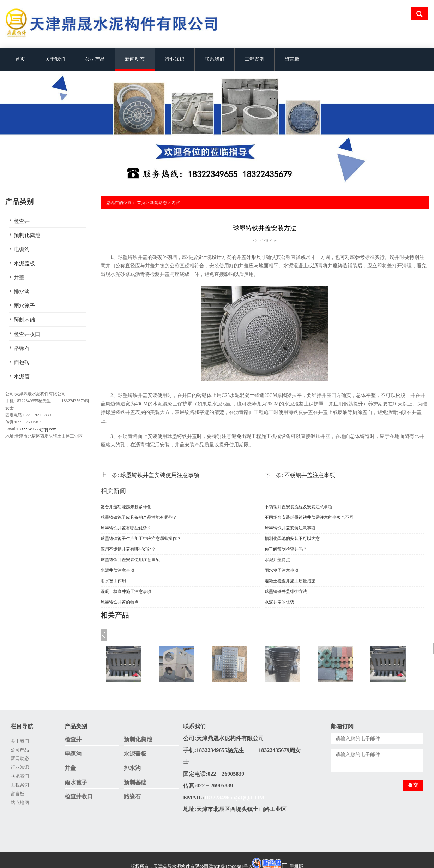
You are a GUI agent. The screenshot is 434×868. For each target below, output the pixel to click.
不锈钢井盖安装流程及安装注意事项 (299, 507)
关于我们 (55, 59)
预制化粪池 (27, 235)
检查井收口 (27, 334)
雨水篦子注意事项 (282, 570)
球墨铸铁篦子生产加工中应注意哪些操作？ (141, 539)
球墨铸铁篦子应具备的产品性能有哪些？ (139, 517)
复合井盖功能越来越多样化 (126, 507)
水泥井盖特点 (277, 560)
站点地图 (20, 802)
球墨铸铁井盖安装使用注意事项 (160, 475)
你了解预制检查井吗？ (286, 549)
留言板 (292, 59)
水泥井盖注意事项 (117, 570)
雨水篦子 (24, 306)
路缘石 (22, 348)
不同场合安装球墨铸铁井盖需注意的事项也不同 (309, 517)
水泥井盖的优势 (279, 602)
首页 (20, 59)
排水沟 (22, 292)
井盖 (19, 278)
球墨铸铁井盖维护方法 (286, 591)
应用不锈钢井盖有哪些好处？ (128, 549)
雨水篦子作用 (113, 581)
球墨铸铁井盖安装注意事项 (290, 528)
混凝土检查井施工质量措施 (290, 581)
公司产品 (95, 59)
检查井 (22, 221)
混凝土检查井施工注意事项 (126, 591)
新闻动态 (135, 59)
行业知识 (175, 59)
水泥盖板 (24, 263)
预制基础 (24, 320)
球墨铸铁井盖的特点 (120, 602)
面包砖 (22, 362)
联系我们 (215, 59)
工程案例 (254, 59)
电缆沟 (22, 249)
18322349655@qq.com (37, 429)
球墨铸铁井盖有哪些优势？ (126, 528)
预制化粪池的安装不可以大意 (292, 539)
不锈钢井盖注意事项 (310, 475)
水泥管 (22, 376)
